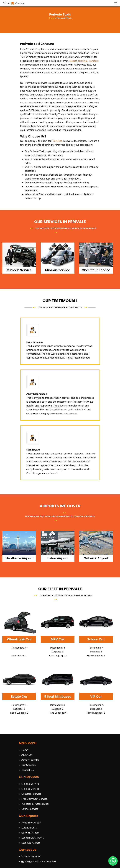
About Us (27, 755)
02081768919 (31, 857)
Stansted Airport (31, 843)
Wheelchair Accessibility (35, 804)
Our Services (29, 765)
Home (52, 18)
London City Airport (33, 838)
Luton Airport (29, 828)
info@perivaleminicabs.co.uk (39, 862)
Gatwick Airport (30, 833)
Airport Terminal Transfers (84, 61)
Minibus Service (30, 789)
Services (57, 141)
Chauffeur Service (31, 794)
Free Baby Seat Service (34, 799)
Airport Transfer (30, 760)
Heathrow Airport (31, 823)
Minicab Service (30, 784)
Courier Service (30, 809)
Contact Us (28, 770)
